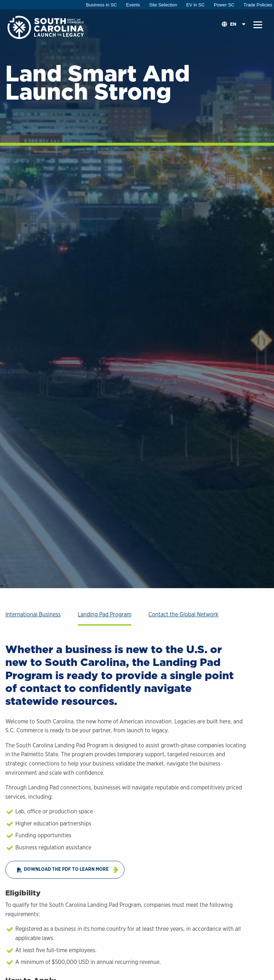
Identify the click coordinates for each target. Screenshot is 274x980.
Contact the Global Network (183, 614)
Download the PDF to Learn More (63, 870)
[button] (258, 25)
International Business (33, 614)
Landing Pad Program (105, 614)
